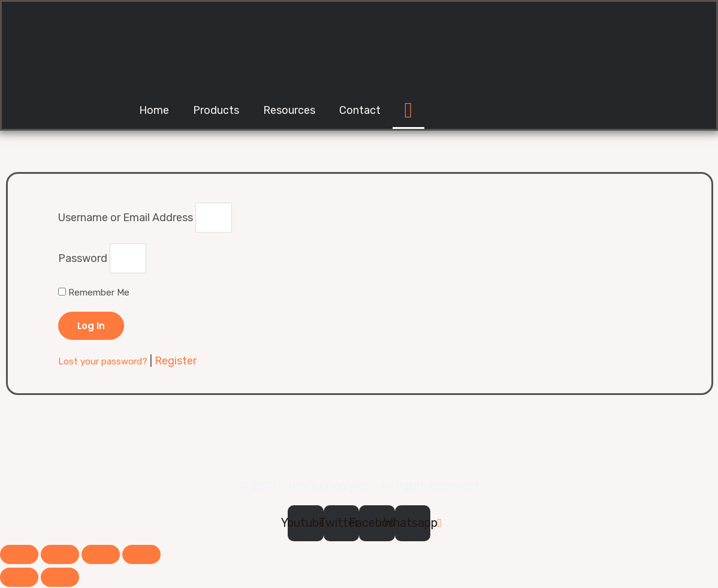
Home (154, 110)
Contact (360, 110)
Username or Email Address (126, 218)
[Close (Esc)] (19, 556)
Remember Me (94, 294)
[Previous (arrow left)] (19, 578)
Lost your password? (104, 363)
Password (83, 260)
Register (176, 362)
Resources (289, 110)
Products (216, 110)
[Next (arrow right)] (60, 578)
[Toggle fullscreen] (101, 556)
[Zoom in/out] (141, 556)
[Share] (60, 556)
